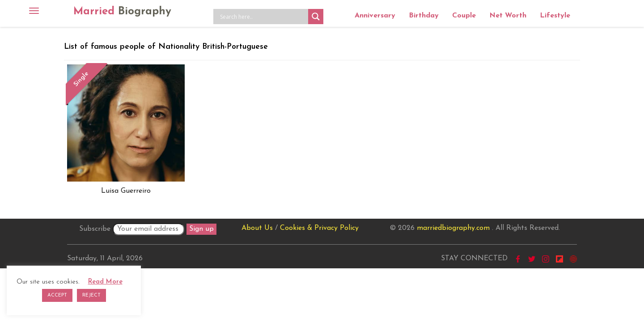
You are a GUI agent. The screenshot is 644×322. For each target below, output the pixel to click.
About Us (257, 228)
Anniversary (375, 16)
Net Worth (508, 16)
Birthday (424, 16)
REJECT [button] (91, 295)
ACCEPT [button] (57, 295)
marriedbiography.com (453, 228)
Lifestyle (555, 16)
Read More (105, 282)
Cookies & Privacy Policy (319, 228)
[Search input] (263, 17)
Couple (464, 16)
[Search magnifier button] (316, 17)
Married (122, 12)
